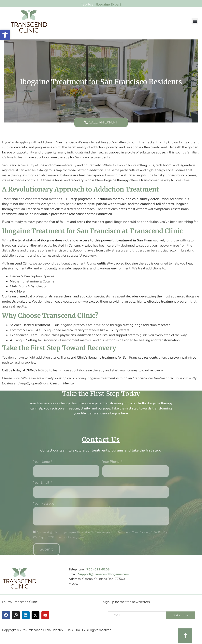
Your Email (42, 483)
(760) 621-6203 (98, 569)
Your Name (42, 462)
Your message (44, 504)
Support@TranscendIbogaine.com (103, 574)
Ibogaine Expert (109, 4)
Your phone (111, 462)
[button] (195, 21)
